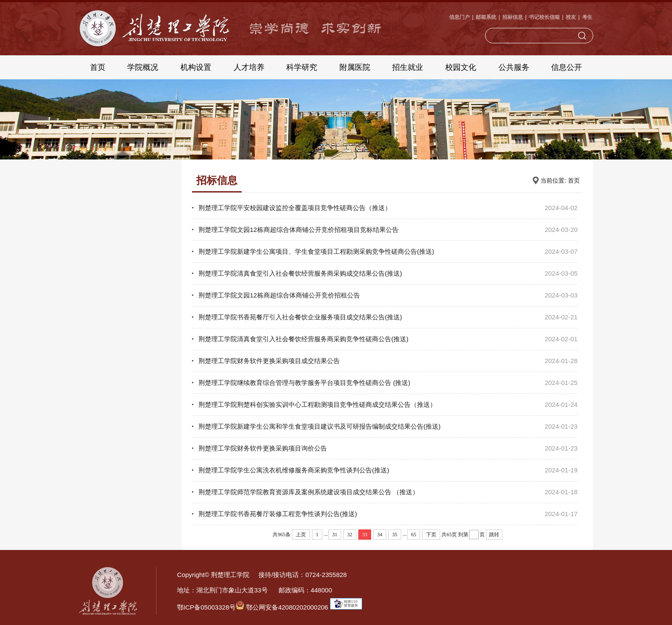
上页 (301, 535)
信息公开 (567, 67)
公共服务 (514, 67)
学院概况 (143, 67)
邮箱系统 (486, 17)
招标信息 (513, 17)
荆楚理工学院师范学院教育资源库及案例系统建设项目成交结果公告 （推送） (309, 492)
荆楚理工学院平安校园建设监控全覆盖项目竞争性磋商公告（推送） (295, 208)
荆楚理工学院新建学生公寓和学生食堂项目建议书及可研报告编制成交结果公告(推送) (319, 426)
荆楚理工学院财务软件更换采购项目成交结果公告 (269, 361)
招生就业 (408, 67)
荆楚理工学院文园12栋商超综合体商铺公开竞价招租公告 (279, 295)
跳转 (494, 535)
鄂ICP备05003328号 (206, 607)
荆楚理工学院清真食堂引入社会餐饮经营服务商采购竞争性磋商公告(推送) (303, 339)
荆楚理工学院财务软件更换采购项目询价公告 (263, 448)
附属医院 (355, 67)
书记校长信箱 (544, 17)
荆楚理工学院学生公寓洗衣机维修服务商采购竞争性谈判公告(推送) (294, 470)
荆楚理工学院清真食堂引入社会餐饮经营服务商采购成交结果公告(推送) (300, 273)
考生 (587, 17)
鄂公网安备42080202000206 (282, 607)
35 (395, 535)
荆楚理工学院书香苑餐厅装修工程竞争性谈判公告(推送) (278, 514)
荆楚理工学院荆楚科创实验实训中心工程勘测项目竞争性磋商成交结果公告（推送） (317, 404)
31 (335, 535)
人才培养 (249, 67)
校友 (571, 17)
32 (350, 535)
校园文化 (461, 67)
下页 (431, 535)
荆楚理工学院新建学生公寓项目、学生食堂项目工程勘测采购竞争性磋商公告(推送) (316, 251)
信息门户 (459, 17)
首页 (98, 67)
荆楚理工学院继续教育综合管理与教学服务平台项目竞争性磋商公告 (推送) (304, 383)
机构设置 (196, 67)
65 (414, 535)
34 (380, 535)
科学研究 (302, 67)
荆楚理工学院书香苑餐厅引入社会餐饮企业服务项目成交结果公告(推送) (300, 317)
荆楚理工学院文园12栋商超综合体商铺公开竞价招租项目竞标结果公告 (298, 230)
